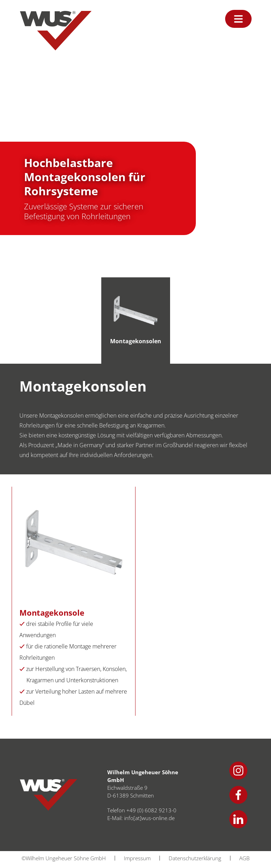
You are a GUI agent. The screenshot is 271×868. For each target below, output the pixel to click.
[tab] (136, 321)
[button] (16, 852)
